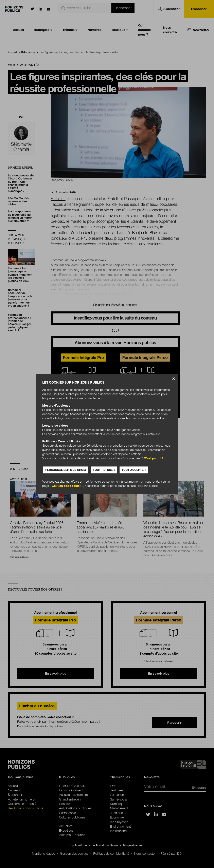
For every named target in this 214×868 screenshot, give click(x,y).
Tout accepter (134, 470)
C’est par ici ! (153, 458)
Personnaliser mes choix (66, 470)
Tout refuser (104, 470)
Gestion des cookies (67, 486)
